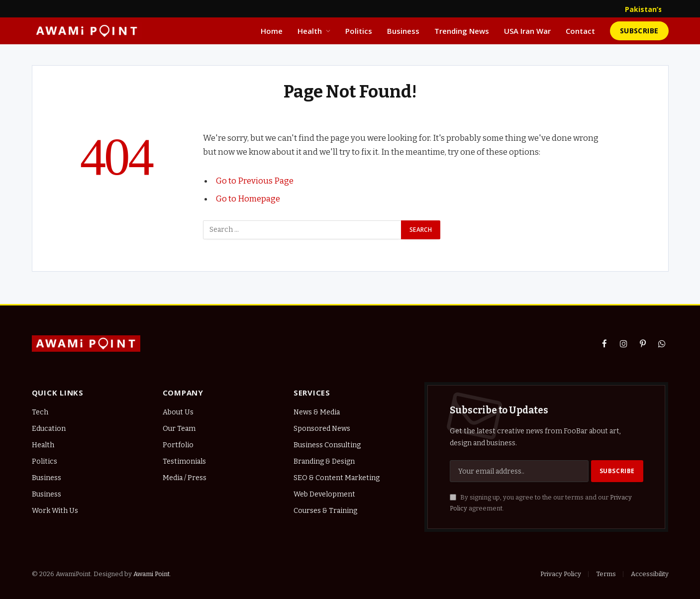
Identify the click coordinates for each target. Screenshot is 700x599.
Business (403, 31)
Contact (580, 31)
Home (272, 31)
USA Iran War (527, 31)
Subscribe (639, 31)
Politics (359, 31)
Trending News (462, 31)
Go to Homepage (248, 199)
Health (310, 31)
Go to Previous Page (255, 181)
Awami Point (151, 574)
